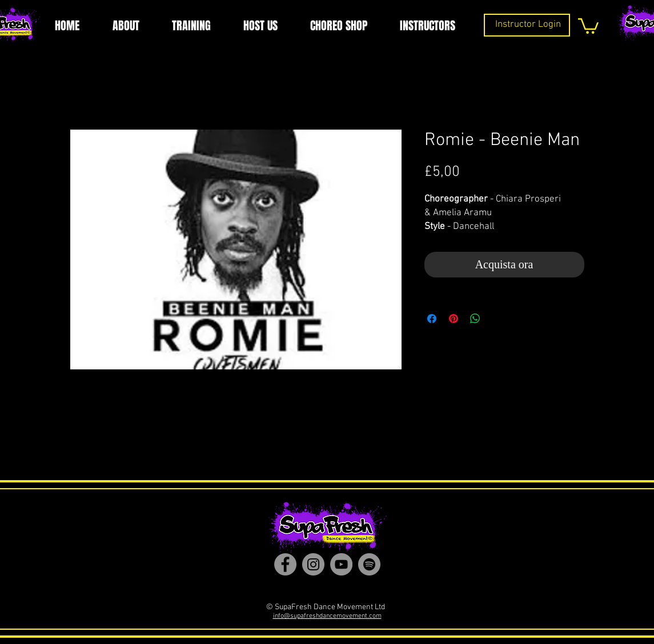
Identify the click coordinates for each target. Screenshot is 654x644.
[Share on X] (497, 319)
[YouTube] (341, 564)
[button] (588, 25)
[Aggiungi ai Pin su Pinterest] (454, 319)
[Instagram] (313, 564)
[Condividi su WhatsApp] (475, 319)
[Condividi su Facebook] (432, 319)
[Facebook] (285, 564)
